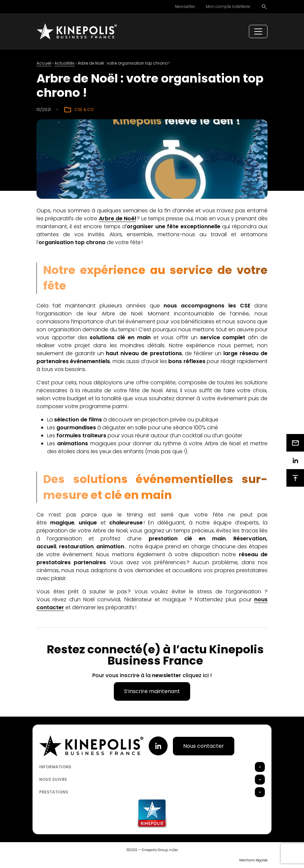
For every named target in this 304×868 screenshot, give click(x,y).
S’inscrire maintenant (152, 691)
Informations (55, 767)
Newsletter (185, 6)
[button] (260, 767)
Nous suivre (53, 779)
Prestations (54, 792)
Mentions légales (253, 860)
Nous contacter (204, 746)
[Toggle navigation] (258, 31)
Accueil (44, 63)
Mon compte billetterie (228, 6)
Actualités (65, 63)
